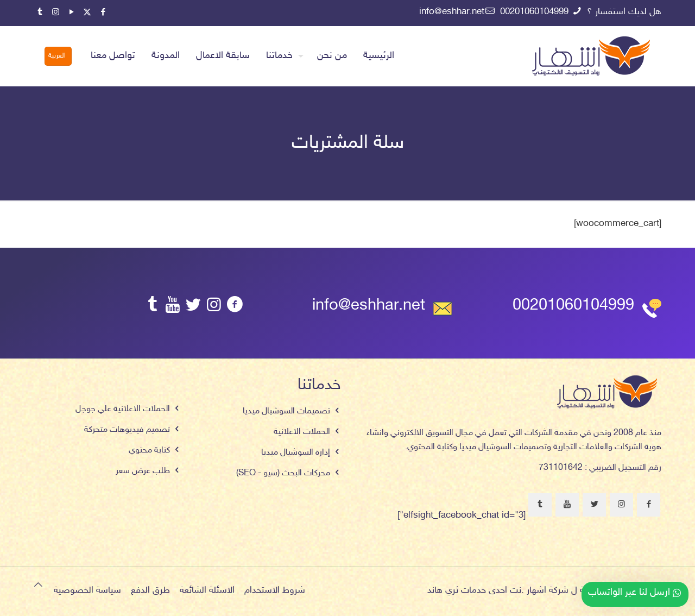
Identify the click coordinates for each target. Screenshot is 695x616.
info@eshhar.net (369, 306)
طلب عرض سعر (143, 471)
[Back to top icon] (38, 586)
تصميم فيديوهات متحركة (127, 430)
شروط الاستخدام (275, 590)
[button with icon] (649, 505)
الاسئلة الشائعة (207, 590)
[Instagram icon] (56, 13)
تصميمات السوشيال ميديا (286, 411)
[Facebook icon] (103, 13)
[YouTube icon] (71, 13)
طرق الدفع (150, 590)
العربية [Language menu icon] (57, 56)
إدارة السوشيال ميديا (296, 453)
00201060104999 (573, 306)
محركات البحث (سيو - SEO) (283, 473)
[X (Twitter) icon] (87, 13)
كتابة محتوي (149, 451)
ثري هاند (443, 590)
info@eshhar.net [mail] (452, 12)
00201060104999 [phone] (536, 12)
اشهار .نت (528, 590)
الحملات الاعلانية (302, 432)
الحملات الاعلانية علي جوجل (123, 409)
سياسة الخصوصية (87, 590)
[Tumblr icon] (40, 13)
